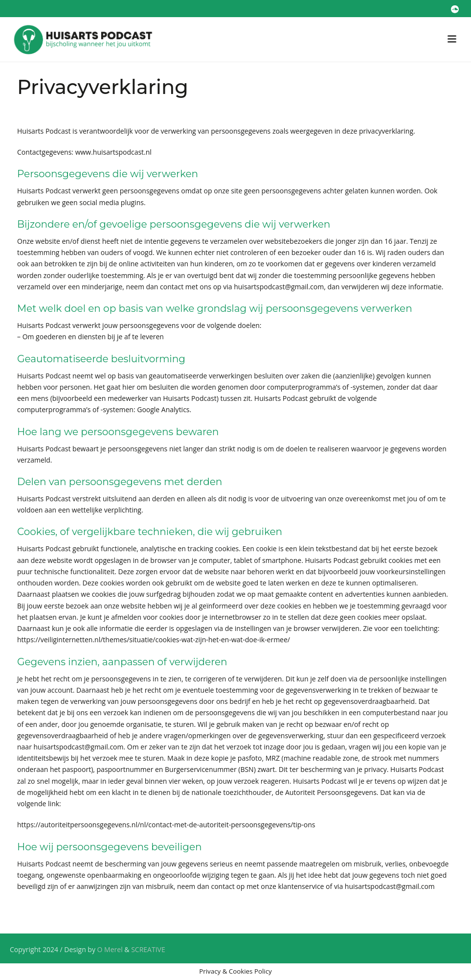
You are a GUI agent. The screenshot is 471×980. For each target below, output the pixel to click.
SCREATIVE (148, 949)
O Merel (110, 949)
